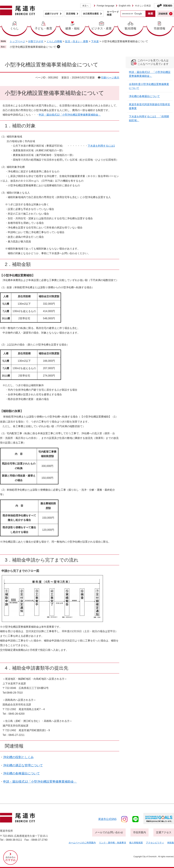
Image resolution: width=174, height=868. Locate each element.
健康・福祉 (72, 28)
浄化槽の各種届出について (21, 773)
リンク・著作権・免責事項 (112, 843)
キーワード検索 (113, 13)
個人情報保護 (136, 843)
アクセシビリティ (155, 843)
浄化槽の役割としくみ (18, 757)
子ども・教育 (43, 28)
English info (125, 6)
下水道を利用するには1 (101, 146)
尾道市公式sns (107, 819)
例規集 (171, 843)
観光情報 (130, 28)
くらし (15, 28)
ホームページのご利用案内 (82, 843)
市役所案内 (140, 832)
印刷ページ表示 (110, 78)
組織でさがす (52, 14)
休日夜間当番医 (91, 14)
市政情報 (159, 28)
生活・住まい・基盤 (77, 41)
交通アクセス (164, 832)
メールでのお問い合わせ (109, 832)
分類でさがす (36, 41)
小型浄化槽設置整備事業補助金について (33, 47)
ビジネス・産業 (101, 28)
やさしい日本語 (143, 6)
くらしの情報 (54, 41)
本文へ (85, 6)
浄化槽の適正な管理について (23, 765)
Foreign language (106, 6)
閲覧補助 (168, 6)
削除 (58, 47)
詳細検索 (163, 14)
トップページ (17, 41)
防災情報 (71, 14)
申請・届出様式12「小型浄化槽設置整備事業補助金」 (70, 115)
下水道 (95, 41)
